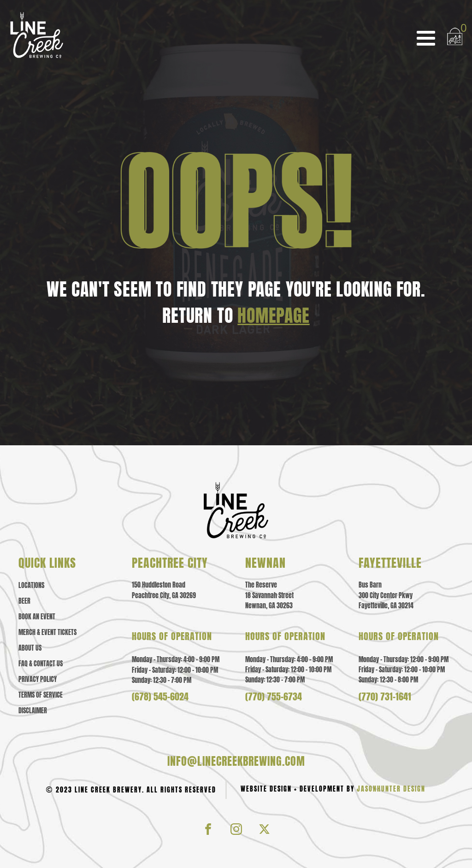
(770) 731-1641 (385, 697)
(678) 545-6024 (160, 697)
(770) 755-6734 (274, 697)
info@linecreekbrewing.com (236, 761)
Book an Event (37, 617)
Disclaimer (33, 711)
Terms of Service (41, 695)
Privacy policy (38, 680)
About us (30, 648)
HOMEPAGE (273, 315)
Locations (31, 586)
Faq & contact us (41, 664)
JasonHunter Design (391, 789)
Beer (24, 601)
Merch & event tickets (47, 633)
